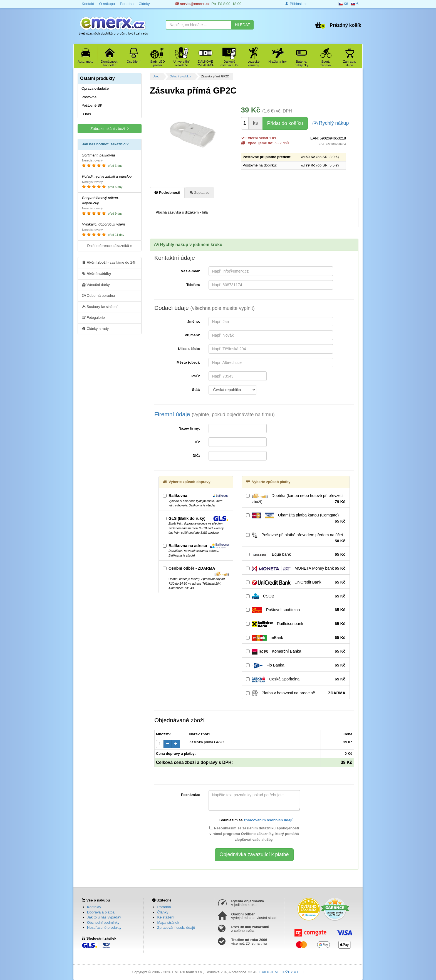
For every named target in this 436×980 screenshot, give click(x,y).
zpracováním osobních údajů (268, 820)
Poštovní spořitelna (296, 610)
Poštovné (89, 97)
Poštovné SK (92, 105)
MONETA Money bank (296, 569)
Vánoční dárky (96, 285)
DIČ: (196, 456)
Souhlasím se (254, 820)
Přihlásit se (296, 4)
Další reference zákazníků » (109, 246)
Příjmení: (192, 335)
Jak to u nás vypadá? (104, 917)
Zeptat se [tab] (200, 192)
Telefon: (193, 285)
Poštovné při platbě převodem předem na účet (296, 538)
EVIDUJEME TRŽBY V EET (282, 972)
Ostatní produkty (180, 76)
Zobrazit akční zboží (110, 128)
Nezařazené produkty (104, 928)
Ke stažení (166, 917)
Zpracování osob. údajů (176, 928)
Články (144, 4)
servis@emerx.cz (193, 4)
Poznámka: (191, 795)
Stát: (196, 390)
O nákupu (107, 4)
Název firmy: (189, 428)
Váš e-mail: (191, 271)
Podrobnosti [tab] (167, 192)
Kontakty (94, 907)
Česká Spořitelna (296, 679)
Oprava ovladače (95, 88)
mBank (296, 638)
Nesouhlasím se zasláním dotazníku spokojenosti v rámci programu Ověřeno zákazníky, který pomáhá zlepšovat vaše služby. (254, 834)
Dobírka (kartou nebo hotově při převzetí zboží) (296, 499)
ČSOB (296, 596)
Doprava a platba (101, 912)
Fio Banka (296, 665)
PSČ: (196, 376)
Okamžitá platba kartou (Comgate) (296, 518)
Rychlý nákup (331, 123)
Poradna (127, 4)
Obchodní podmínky (103, 923)
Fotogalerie (93, 317)
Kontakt (88, 4)
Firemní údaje (215, 414)
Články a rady (95, 329)
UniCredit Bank (296, 582)
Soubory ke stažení (100, 307)
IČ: (198, 442)
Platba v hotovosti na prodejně (296, 693)
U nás (86, 114)
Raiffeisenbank (296, 624)
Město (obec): (188, 362)
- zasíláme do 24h (109, 262)
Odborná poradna (99, 295)
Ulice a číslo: (189, 349)
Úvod (156, 76)
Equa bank (296, 555)
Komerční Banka (296, 651)
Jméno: (194, 321)
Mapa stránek (168, 923)
